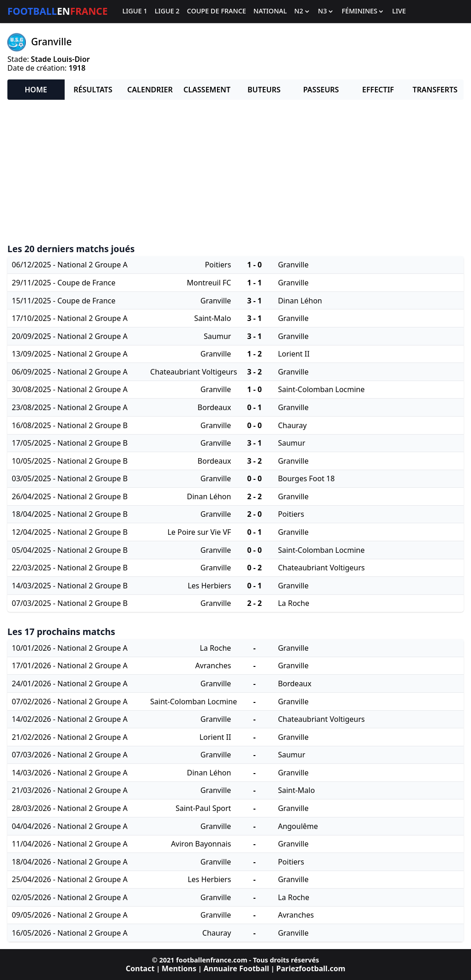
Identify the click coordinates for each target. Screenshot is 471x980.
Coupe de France (217, 11)
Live (399, 11)
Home (36, 90)
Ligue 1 (135, 11)
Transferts (435, 90)
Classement (207, 90)
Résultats (93, 90)
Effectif (378, 90)
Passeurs (321, 90)
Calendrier (150, 90)
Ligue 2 (167, 11)
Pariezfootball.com (311, 968)
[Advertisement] (235, 172)
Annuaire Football (236, 968)
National (270, 11)
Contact (140, 968)
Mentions (179, 968)
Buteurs (264, 90)
